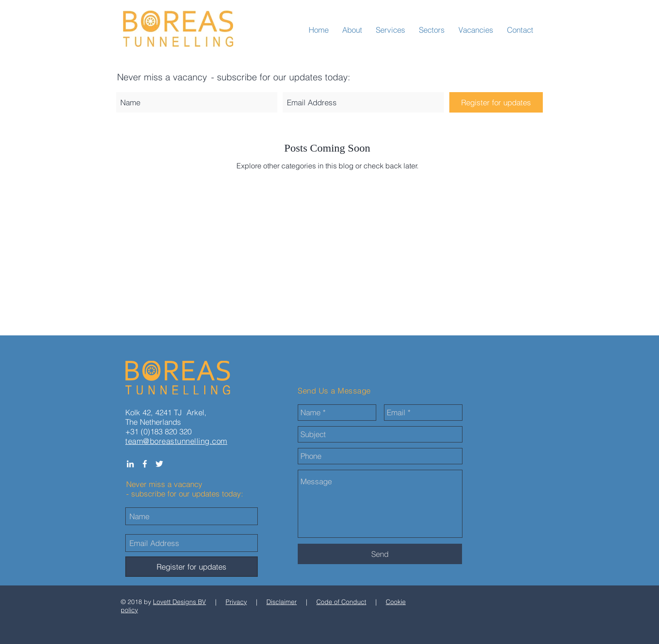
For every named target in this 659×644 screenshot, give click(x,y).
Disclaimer (282, 602)
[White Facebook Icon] (145, 464)
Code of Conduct (341, 602)
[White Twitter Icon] (159, 464)
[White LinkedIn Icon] (130, 464)
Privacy (236, 602)
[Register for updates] (496, 102)
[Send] (380, 554)
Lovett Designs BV (180, 602)
